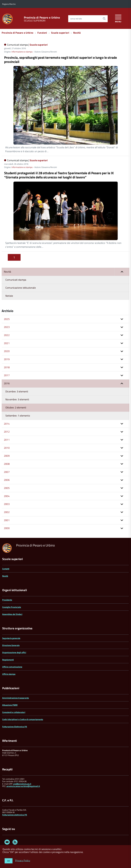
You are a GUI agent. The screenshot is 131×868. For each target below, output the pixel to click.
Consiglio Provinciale (12, 607)
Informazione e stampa (22, 52)
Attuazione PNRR (10, 705)
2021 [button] (7, 343)
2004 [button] (7, 496)
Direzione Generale (11, 645)
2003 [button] (7, 504)
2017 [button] (7, 375)
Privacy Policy (23, 860)
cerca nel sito (76, 19)
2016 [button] (7, 383)
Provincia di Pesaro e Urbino (42, 18)
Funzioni (42, 33)
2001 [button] (7, 520)
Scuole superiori (60, 33)
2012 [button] (7, 432)
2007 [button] (7, 472)
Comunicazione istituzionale (21, 288)
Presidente (7, 600)
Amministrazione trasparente (16, 698)
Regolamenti (8, 660)
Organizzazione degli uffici (14, 652)
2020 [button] (7, 351)
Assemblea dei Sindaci (12, 614)
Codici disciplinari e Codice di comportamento (23, 719)
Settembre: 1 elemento (18, 416)
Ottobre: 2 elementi (16, 407)
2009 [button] (7, 456)
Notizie (9, 296)
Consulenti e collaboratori (14, 712)
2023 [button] (7, 327)
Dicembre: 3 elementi (17, 391)
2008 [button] (7, 464)
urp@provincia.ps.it (22, 784)
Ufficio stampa (9, 674)
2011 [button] (7, 440)
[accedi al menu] (118, 18)
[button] (122, 272)
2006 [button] (7, 480)
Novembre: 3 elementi (17, 399)
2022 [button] (7, 335)
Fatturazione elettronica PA (15, 815)
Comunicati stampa (16, 280)
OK (9, 861)
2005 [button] (7, 488)
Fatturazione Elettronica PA (15, 727)
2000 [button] (7, 528)
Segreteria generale (11, 638)
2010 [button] (7, 448)
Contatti (6, 569)
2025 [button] (7, 319)
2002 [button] (7, 512)
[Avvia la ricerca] (104, 19)
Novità (77, 33)
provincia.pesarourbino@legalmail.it (23, 786)
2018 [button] (7, 367)
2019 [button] (7, 359)
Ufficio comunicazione (12, 667)
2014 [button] (7, 424)
